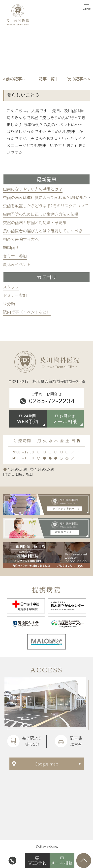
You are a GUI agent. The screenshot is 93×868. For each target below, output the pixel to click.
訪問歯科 (11, 247)
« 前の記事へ (14, 79)
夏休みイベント (17, 264)
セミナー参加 (15, 256)
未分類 (9, 304)
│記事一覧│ (47, 79)
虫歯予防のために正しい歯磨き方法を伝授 (41, 214)
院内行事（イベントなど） (27, 312)
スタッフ (11, 287)
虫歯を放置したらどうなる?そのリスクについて (46, 206)
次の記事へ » (79, 79)
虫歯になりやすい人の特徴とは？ (33, 189)
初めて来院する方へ (21, 239)
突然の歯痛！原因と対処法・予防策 (35, 222)
